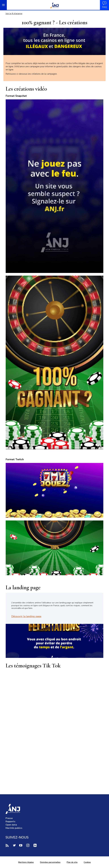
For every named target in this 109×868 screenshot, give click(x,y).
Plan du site (72, 862)
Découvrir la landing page (26, 616)
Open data (11, 825)
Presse (9, 818)
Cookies (87, 862)
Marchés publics (14, 828)
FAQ (104, 5)
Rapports (10, 821)
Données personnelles (50, 862)
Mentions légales (26, 862)
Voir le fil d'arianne (14, 14)
